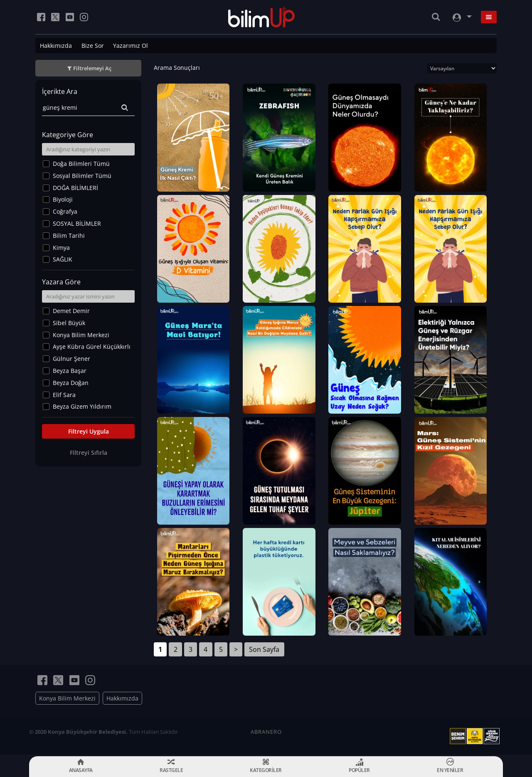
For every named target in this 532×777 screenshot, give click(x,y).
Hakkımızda (56, 46)
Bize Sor (93, 46)
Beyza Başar (70, 371)
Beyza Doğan (71, 383)
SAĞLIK (63, 259)
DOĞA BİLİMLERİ (75, 188)
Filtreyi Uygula (89, 431)
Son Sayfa (264, 651)
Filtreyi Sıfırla (89, 453)
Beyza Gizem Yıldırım (82, 406)
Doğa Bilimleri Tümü (81, 164)
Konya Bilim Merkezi (81, 335)
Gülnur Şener (71, 359)
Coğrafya (65, 211)
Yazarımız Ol (131, 46)
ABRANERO (266, 733)
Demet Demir (71, 311)
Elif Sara (64, 395)
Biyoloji (63, 199)
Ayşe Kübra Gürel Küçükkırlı (92, 347)
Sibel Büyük (69, 323)
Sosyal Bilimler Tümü (82, 176)
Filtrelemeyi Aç (92, 68)
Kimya (61, 248)
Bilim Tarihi (69, 236)
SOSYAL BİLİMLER (77, 223)
